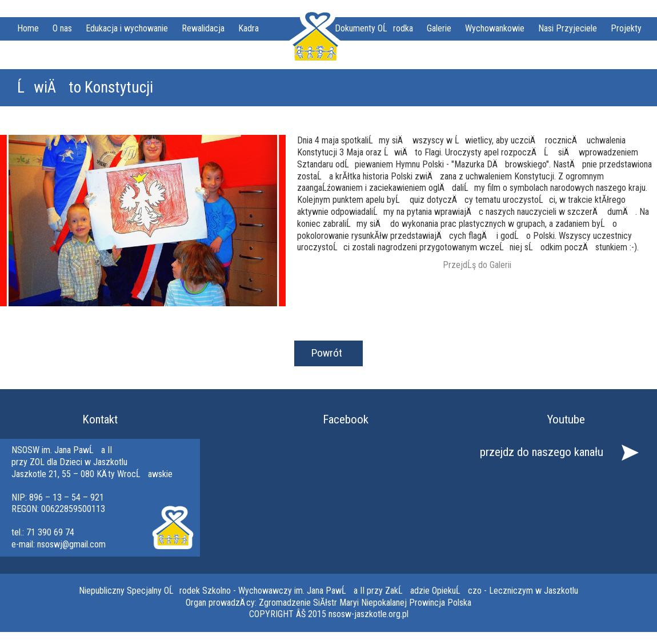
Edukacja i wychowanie (127, 28)
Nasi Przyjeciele (568, 28)
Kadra (249, 28)
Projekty (626, 28)
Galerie (439, 28)
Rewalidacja (203, 28)
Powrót (327, 353)
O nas (62, 28)
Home (28, 28)
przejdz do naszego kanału (542, 452)
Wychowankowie (495, 28)
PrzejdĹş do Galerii (477, 265)
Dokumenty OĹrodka (374, 28)
